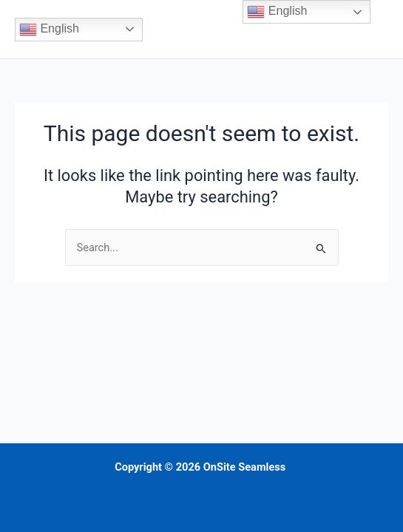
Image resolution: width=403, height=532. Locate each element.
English (49, 30)
